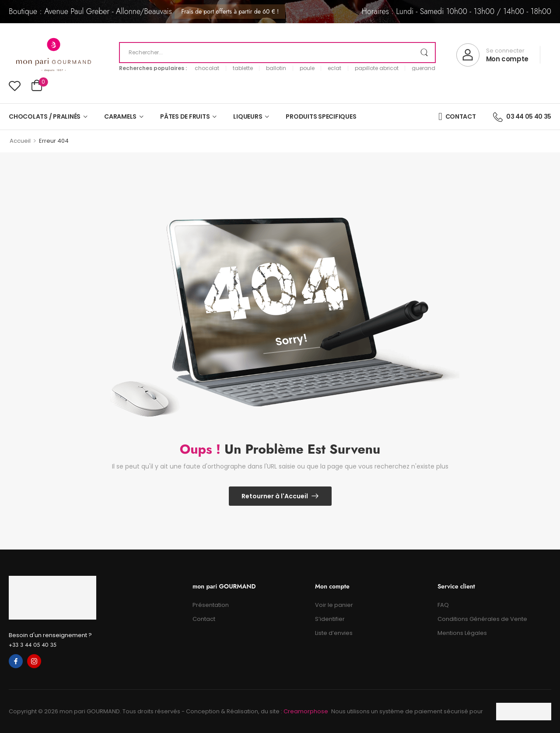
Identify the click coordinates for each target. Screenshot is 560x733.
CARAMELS (120, 116)
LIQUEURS (248, 116)
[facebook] (16, 661)
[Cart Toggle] (37, 86)
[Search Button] (424, 53)
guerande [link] (425, 68)
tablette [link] (243, 68)
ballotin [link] (276, 68)
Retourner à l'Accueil (275, 496)
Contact (204, 619)
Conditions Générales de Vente (482, 619)
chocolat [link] (207, 68)
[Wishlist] (15, 86)
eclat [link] (334, 68)
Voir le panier (334, 605)
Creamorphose (306, 711)
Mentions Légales (462, 633)
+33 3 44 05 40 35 (33, 645)
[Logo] (54, 55)
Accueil (20, 141)
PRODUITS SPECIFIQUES (321, 116)
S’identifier (330, 619)
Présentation (211, 605)
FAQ (443, 605)
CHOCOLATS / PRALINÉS (45, 116)
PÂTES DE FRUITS (185, 116)
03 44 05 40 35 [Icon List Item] (522, 116)
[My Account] (492, 55)
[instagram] (34, 661)
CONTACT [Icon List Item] (457, 116)
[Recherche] (277, 53)
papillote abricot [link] (377, 68)
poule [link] (307, 68)
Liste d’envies (334, 633)
